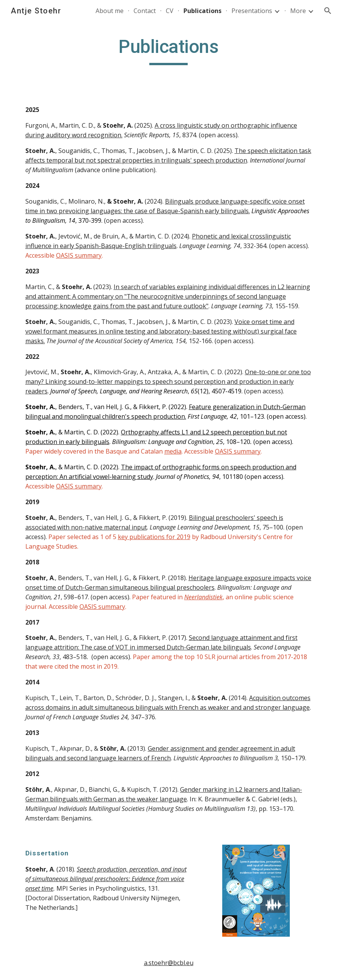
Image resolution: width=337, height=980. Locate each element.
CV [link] (170, 11)
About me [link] (110, 11)
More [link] (298, 11)
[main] (168, 50)
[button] (328, 11)
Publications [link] (202, 11)
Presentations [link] (252, 11)
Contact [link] (145, 11)
